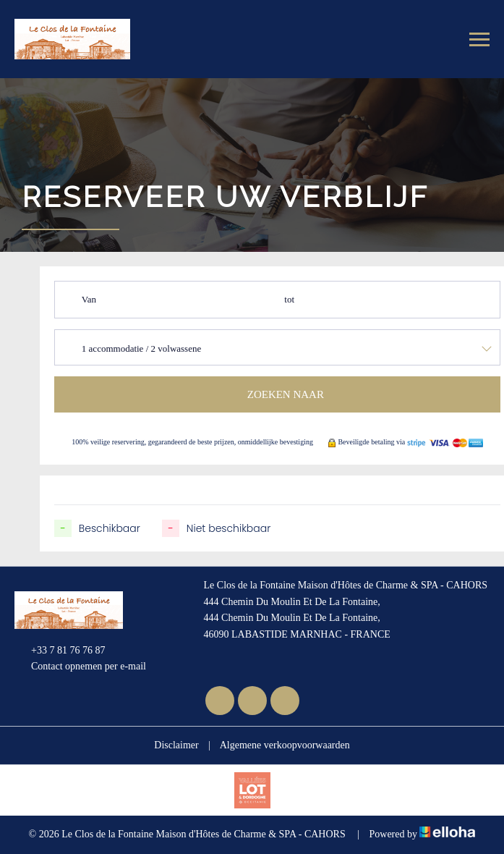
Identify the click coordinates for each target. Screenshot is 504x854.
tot (289, 299)
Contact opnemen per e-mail (80, 667)
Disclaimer (176, 745)
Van (89, 299)
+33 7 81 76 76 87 (60, 651)
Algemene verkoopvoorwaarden (285, 745)
